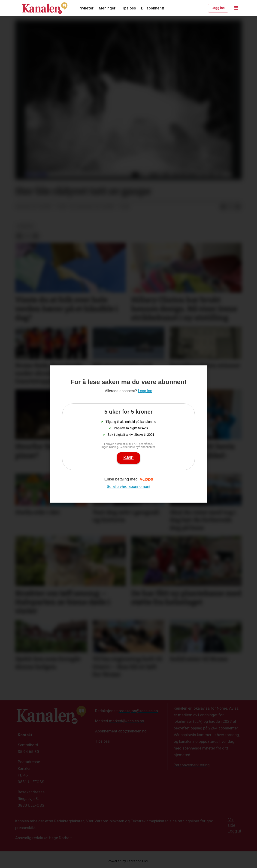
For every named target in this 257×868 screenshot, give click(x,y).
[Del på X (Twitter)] (230, 207)
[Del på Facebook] (223, 207)
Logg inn (218, 8)
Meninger (107, 8)
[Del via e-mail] (238, 207)
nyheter (25, 226)
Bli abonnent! (153, 8)
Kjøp (128, 458)
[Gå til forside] (45, 8)
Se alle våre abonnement (128, 487)
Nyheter (86, 8)
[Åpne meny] (236, 8)
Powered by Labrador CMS (128, 861)
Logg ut (234, 831)
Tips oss (128, 8)
